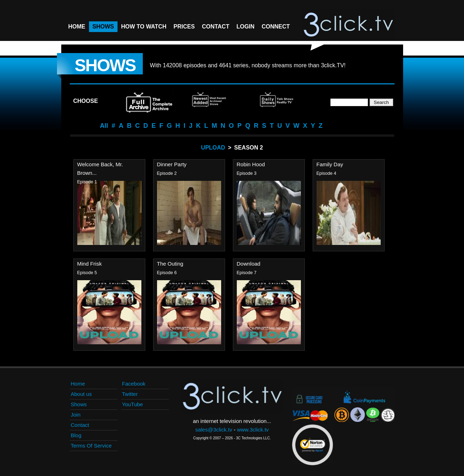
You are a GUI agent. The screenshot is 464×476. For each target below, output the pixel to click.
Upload (213, 148)
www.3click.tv (253, 430)
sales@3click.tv (214, 430)
